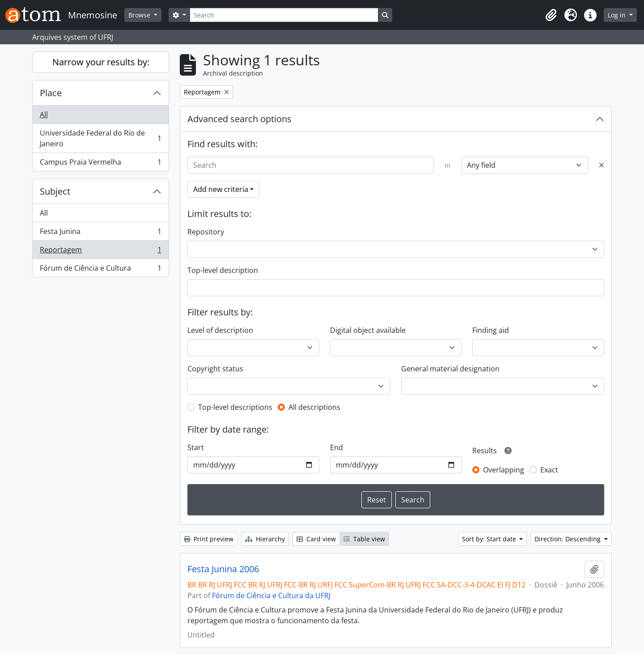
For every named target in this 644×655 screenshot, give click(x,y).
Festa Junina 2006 (223, 569)
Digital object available (368, 330)
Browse (140, 15)
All (44, 115)
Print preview (209, 539)
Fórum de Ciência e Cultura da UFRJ (271, 595)
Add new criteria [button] (221, 189)
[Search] (284, 15)
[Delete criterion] (602, 165)
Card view (316, 539)
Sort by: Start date (490, 539)
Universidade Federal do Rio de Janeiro (100, 138)
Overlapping (504, 470)
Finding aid (491, 330)
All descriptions (314, 407)
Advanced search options (239, 119)
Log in (618, 15)
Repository (206, 232)
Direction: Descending (568, 539)
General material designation (450, 369)
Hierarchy (265, 539)
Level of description (220, 330)
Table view (364, 539)
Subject (55, 191)
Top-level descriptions (235, 407)
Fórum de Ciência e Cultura (100, 270)
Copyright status (215, 369)
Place (51, 93)
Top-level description (223, 270)
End (337, 447)
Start (196, 447)
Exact (549, 470)
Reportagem (100, 252)
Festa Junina (100, 233)
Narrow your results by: (101, 62)
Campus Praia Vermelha (100, 164)
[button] (551, 15)
